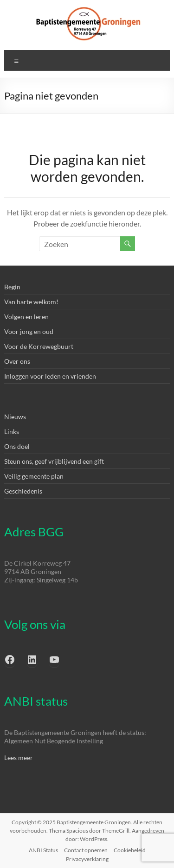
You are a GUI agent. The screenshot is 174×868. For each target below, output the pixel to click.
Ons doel (17, 446)
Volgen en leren (26, 317)
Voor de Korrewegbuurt (39, 346)
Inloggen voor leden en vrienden (50, 376)
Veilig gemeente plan (34, 476)
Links (12, 431)
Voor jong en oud (29, 331)
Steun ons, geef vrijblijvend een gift (54, 461)
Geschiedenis (23, 491)
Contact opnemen (86, 850)
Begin (12, 287)
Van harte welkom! (31, 302)
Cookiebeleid (130, 850)
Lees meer (19, 758)
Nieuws (15, 417)
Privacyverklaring (87, 859)
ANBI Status (43, 850)
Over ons (17, 361)
